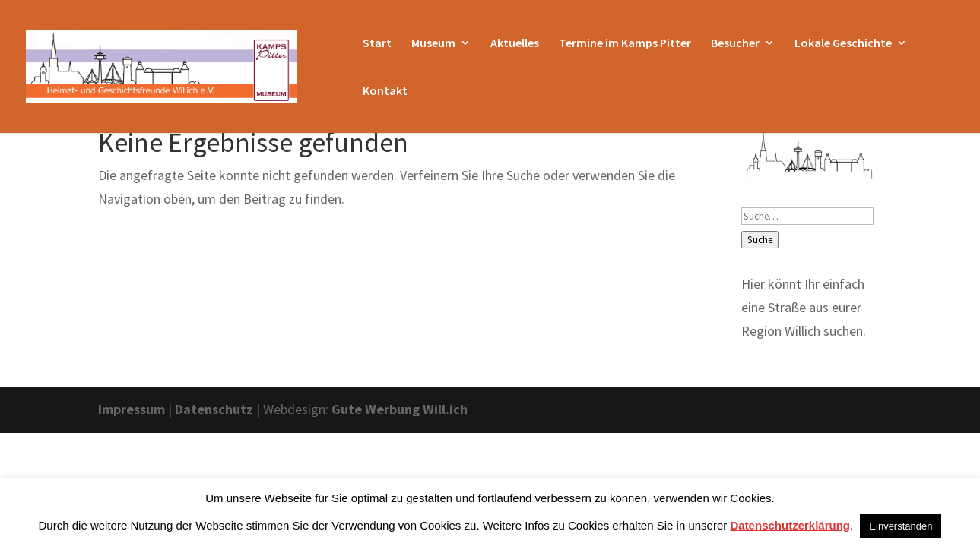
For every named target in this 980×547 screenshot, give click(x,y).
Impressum (132, 409)
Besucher (735, 44)
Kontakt (385, 92)
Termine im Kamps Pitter (625, 44)
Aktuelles (515, 44)
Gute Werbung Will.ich (400, 409)
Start (377, 44)
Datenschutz (214, 409)
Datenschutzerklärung (790, 525)
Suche (760, 240)
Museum (433, 44)
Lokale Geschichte (843, 44)
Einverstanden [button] (901, 526)
